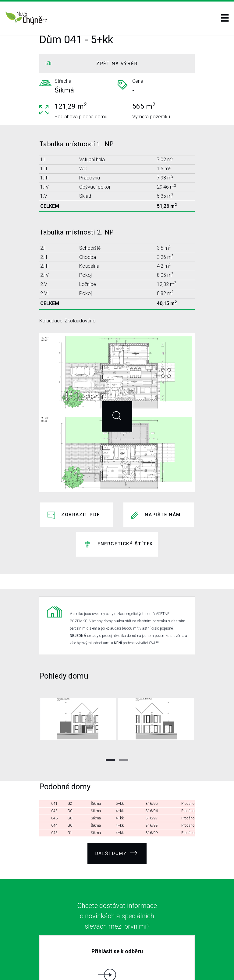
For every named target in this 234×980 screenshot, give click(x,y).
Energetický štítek (125, 517)
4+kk (120, 767)
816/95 (152, 760)
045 (54, 789)
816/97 (152, 774)
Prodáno (188, 760)
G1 (70, 789)
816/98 (152, 782)
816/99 (152, 789)
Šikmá (96, 760)
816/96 (152, 767)
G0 (70, 767)
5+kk (120, 760)
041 (54, 760)
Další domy (116, 807)
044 (54, 782)
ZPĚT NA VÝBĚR (117, 64)
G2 (70, 760)
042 (54, 767)
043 (54, 774)
